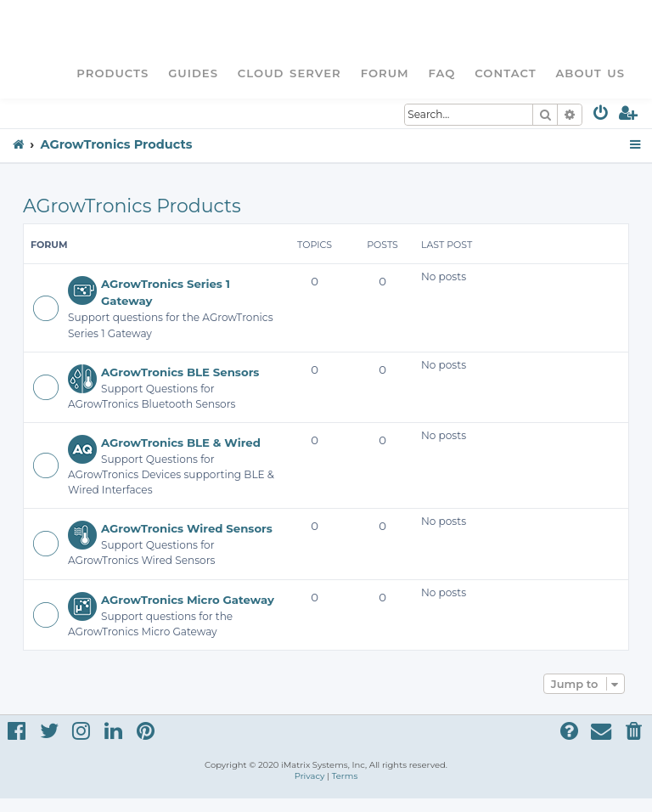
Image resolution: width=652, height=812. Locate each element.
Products (112, 73)
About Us (590, 73)
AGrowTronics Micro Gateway (188, 600)
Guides (193, 73)
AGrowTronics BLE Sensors (180, 372)
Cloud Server (289, 73)
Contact (505, 73)
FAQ (442, 73)
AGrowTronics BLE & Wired (181, 443)
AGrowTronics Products (132, 206)
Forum (385, 73)
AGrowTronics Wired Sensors (187, 528)
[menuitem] (601, 116)
